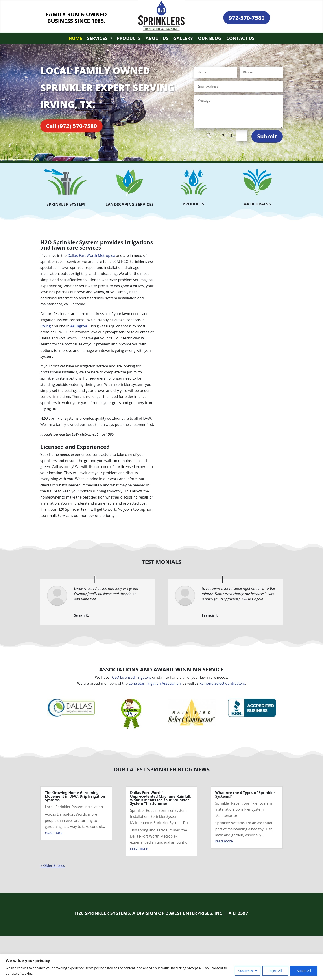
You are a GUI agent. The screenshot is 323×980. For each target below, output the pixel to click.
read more (54, 833)
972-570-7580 (247, 18)
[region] (161, 967)
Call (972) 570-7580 (71, 126)
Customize (246, 971)
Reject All (275, 971)
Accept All (304, 971)
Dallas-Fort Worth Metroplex (92, 255)
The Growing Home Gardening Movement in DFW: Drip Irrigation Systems (75, 796)
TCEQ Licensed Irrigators (131, 677)
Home (75, 39)
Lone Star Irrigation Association (155, 683)
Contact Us (240, 39)
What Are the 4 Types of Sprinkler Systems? (245, 794)
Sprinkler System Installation (79, 807)
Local (49, 807)
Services (97, 39)
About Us (157, 39)
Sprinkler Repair (143, 810)
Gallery (183, 39)
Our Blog (210, 39)
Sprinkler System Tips (171, 823)
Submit (267, 136)
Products (129, 39)
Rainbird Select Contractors (222, 683)
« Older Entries (53, 866)
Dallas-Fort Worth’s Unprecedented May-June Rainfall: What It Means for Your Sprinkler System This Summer (161, 798)
